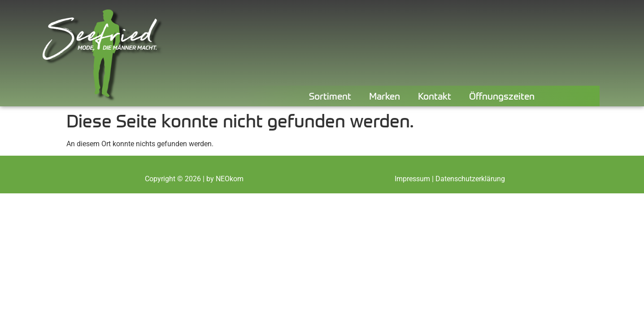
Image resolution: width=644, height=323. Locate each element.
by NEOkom (225, 179)
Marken (385, 96)
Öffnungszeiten (502, 96)
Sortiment (330, 96)
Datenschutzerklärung (470, 179)
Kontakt (435, 96)
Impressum (412, 179)
